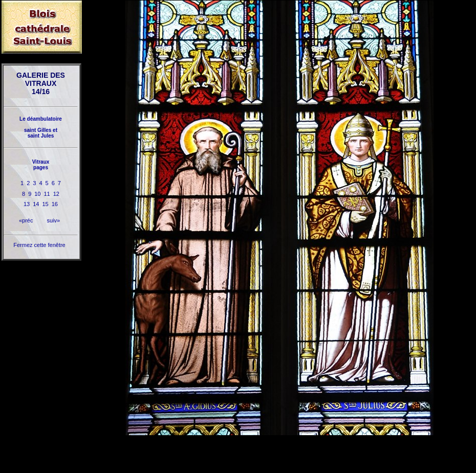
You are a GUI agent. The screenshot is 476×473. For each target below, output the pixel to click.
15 (46, 204)
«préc (26, 220)
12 (56, 194)
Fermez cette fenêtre (39, 245)
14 (36, 204)
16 (55, 204)
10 (37, 194)
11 (47, 194)
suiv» (53, 220)
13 (27, 204)
